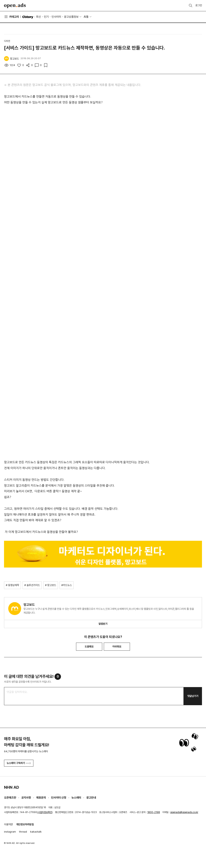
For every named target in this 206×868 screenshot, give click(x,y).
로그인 (199, 5)
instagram (10, 832)
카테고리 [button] (11, 17)
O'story (28, 17)
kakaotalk (36, 832)
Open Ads (15, 6)
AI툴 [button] (86, 17)
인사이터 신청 (59, 798)
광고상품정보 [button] (71, 17)
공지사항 (26, 798)
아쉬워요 (117, 647)
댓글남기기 (193, 696)
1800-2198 (154, 812)
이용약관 (8, 824)
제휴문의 (41, 798)
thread (23, 832)
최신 (38, 17)
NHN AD (12, 787)
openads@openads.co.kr (184, 812)
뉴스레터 (76, 798)
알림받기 (103, 624)
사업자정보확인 (45, 812)
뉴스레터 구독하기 (19, 763)
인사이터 (56, 17)
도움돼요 (89, 647)
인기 (46, 17)
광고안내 (91, 798)
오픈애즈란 (10, 798)
